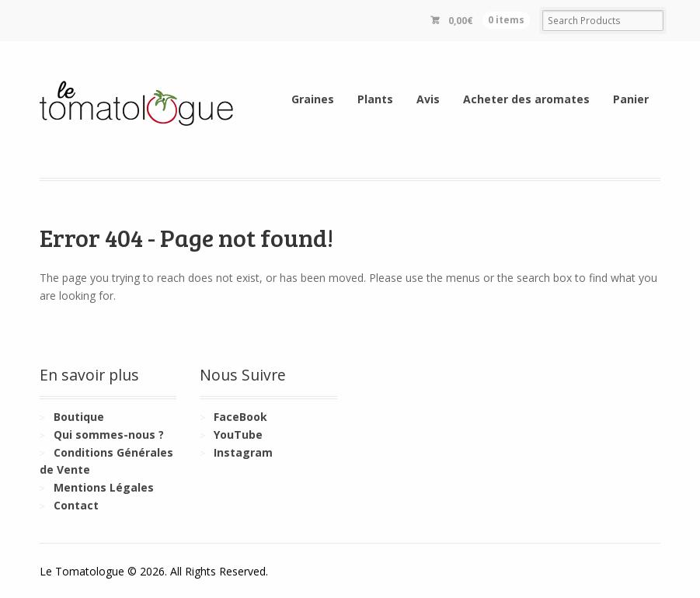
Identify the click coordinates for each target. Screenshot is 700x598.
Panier (631, 99)
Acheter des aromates (526, 99)
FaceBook (240, 417)
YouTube (238, 435)
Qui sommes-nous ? (109, 435)
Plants (375, 99)
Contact (76, 505)
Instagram (243, 452)
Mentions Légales (104, 487)
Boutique (79, 417)
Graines (313, 99)
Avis (428, 99)
